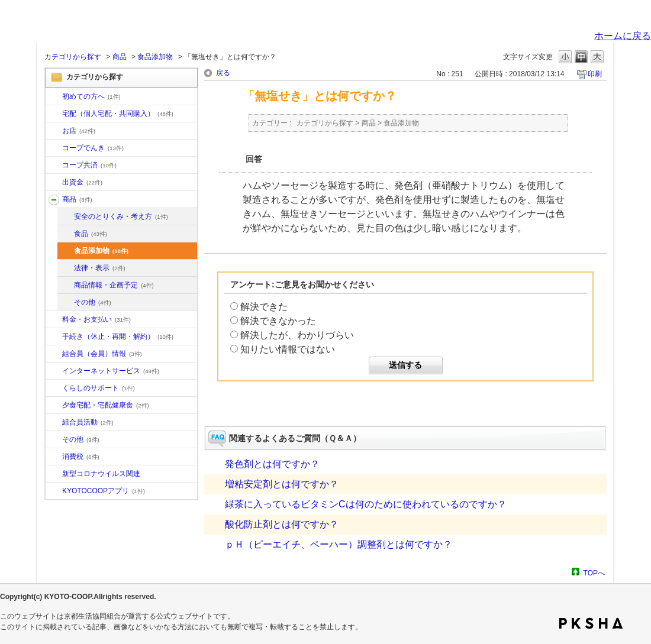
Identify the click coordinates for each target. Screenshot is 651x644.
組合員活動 (88, 422)
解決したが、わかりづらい (297, 335)
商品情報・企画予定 (114, 285)
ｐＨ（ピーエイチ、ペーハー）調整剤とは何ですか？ (339, 544)
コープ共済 (89, 165)
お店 (79, 131)
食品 (91, 234)
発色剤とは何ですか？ (272, 464)
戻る (223, 73)
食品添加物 (155, 57)
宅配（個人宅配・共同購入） (118, 114)
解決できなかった (278, 321)
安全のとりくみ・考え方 (121, 216)
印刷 (595, 74)
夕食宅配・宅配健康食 (106, 405)
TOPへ (594, 573)
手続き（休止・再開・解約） (118, 336)
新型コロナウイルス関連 (101, 474)
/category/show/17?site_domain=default (54, 406)
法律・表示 (100, 268)
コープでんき (93, 148)
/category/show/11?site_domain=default (54, 200)
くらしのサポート (99, 388)
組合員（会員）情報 (102, 354)
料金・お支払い (96, 319)
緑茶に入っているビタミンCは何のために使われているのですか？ (366, 504)
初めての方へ (91, 96)
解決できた (264, 307)
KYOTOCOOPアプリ (104, 491)
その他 (93, 302)
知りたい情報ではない (288, 349)
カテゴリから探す (73, 57)
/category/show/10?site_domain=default (54, 97)
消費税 (81, 457)
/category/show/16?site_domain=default (54, 389)
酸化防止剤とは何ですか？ (282, 524)
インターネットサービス (111, 371)
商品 (120, 57)
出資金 (82, 182)
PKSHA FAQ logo (591, 623)
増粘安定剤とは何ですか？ (282, 484)
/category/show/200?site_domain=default (54, 491)
